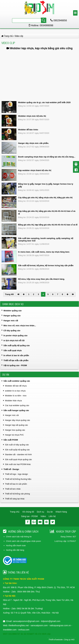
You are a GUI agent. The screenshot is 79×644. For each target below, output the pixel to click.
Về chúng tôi (28, 512)
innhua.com (24, 630)
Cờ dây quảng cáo (12, 331)
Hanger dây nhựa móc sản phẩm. (33, 143)
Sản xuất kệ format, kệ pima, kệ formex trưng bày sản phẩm (46, 265)
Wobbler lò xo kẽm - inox (16, 396)
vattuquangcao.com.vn (60, 625)
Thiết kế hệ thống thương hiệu (18, 479)
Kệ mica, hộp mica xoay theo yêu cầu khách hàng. (41, 279)
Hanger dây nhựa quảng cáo (17, 420)
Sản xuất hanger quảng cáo (16, 410)
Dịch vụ (40, 512)
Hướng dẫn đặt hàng (15, 550)
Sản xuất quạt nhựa (13, 350)
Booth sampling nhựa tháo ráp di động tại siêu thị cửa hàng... (47, 157)
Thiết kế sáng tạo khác (15, 499)
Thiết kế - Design (11, 469)
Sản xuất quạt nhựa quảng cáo (18, 459)
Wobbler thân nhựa (13, 401)
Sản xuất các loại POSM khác (18, 464)
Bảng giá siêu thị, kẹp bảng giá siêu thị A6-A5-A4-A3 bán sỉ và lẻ (48, 225)
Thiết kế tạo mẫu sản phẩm (16, 360)
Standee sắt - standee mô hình (18, 454)
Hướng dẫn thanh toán (16, 545)
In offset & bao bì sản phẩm (16, 355)
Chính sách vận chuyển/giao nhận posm (23, 541)
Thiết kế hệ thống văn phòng (17, 494)
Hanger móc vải (11, 321)
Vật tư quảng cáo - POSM (15, 365)
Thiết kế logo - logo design (16, 474)
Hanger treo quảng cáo (15, 430)
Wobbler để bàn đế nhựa (16, 386)
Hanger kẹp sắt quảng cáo (16, 425)
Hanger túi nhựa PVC (14, 435)
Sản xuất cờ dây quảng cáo (17, 445)
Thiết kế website (56, 640)
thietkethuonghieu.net (19, 625)
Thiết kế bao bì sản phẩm (16, 484)
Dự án (50, 512)
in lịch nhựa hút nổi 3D (14, 340)
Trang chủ (15, 512)
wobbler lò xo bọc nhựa (15, 391)
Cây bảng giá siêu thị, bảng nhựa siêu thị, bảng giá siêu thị (45, 198)
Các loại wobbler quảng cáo (17, 405)
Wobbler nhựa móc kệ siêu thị (32, 116)
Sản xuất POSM (11, 440)
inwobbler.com (10, 630)
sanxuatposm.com (39, 625)
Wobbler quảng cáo (13, 311)
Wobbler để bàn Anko (28, 130)
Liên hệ (52, 516)
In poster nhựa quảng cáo (15, 336)
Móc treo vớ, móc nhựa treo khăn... (20, 326)
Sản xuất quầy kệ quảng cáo (17, 345)
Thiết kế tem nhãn (13, 489)
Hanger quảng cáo (12, 316)
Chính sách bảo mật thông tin (19, 537)
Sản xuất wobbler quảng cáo (17, 381)
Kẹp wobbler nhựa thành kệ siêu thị (35, 170)
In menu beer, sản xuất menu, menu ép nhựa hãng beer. (44, 252)
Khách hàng (61, 512)
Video (43, 516)
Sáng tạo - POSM (29, 516)
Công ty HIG (69, 640)
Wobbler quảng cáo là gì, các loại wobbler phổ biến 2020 (44, 102)
